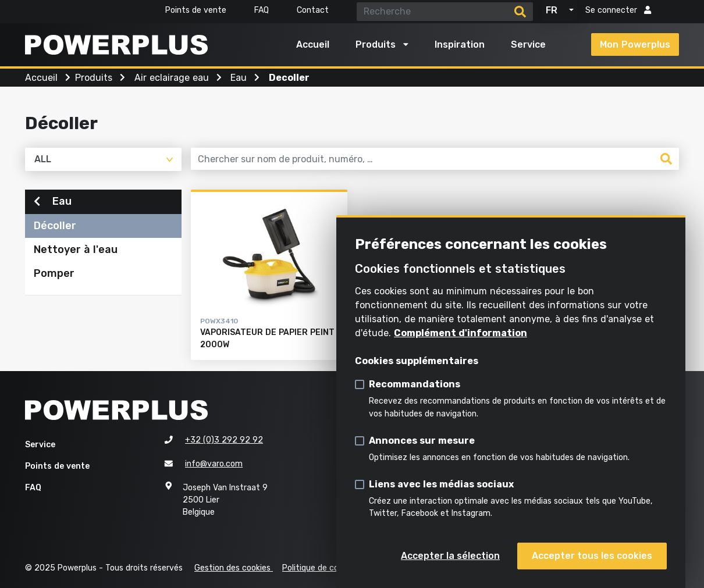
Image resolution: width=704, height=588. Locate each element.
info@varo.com (214, 464)
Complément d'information (461, 333)
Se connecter (618, 10)
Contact (313, 10)
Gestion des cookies (234, 568)
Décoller (55, 227)
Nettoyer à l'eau (76, 251)
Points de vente (196, 10)
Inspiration (460, 44)
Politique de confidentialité (333, 568)
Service (528, 44)
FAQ (262, 10)
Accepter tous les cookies (592, 556)
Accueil (313, 44)
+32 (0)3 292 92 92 (224, 440)
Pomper (54, 275)
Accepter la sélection (450, 556)
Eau (53, 203)
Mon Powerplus (635, 44)
